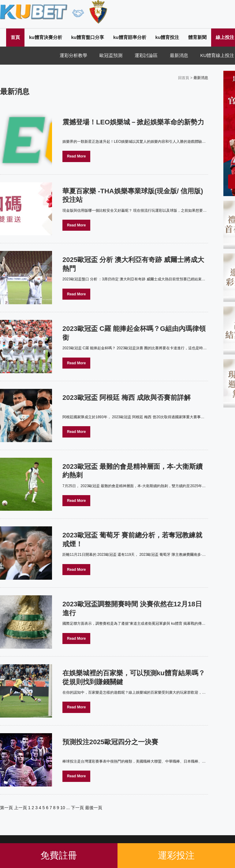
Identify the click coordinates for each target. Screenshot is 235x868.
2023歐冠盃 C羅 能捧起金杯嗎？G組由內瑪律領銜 (134, 333)
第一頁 (6, 808)
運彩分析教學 (73, 55)
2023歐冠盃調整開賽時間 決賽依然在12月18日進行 (132, 608)
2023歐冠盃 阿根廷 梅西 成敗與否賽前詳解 (127, 398)
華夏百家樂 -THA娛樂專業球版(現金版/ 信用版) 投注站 (133, 195)
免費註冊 (59, 855)
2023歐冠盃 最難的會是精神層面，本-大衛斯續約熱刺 (132, 471)
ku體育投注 (167, 37)
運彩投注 (176, 855)
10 (63, 808)
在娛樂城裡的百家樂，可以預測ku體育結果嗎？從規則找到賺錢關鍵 (134, 677)
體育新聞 (197, 37)
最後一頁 (94, 808)
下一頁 (77, 808)
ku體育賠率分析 (130, 37)
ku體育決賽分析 (46, 37)
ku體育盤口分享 (88, 37)
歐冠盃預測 (111, 55)
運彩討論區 (146, 55)
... (68, 808)
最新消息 (179, 55)
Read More (76, 156)
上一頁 (21, 808)
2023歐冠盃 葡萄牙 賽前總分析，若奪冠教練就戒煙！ (132, 540)
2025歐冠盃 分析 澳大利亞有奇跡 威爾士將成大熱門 (133, 264)
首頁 (15, 37)
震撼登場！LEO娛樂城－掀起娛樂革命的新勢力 (133, 122)
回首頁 (184, 78)
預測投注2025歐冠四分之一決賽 (110, 742)
